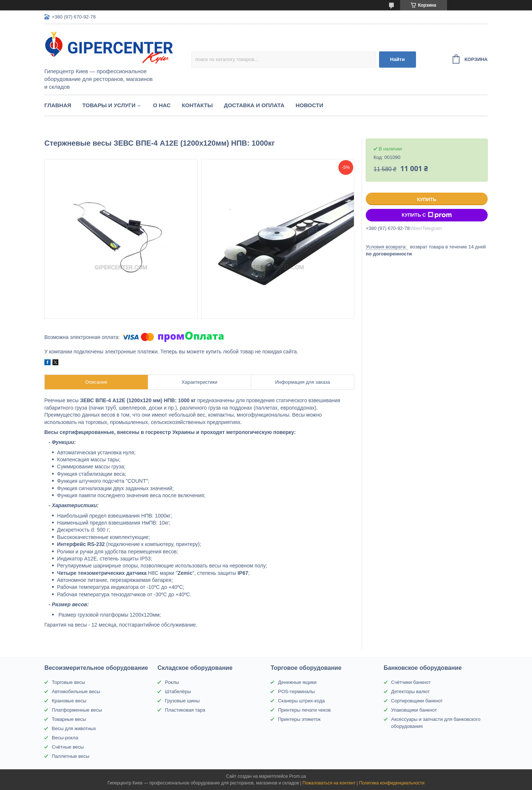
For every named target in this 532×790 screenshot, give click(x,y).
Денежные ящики (297, 682)
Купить (427, 199)
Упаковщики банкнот (414, 710)
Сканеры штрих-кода (301, 701)
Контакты (197, 105)
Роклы (172, 682)
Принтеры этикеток (299, 719)
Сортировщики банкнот (417, 701)
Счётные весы (68, 747)
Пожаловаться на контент (329, 783)
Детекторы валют (411, 691)
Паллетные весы (71, 756)
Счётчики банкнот (411, 682)
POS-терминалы (296, 691)
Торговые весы (68, 682)
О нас (162, 105)
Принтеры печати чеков (304, 710)
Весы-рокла (65, 738)
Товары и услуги (109, 105)
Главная (58, 105)
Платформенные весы (77, 710)
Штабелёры (178, 691)
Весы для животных (74, 728)
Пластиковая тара (185, 710)
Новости (309, 105)
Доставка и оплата (254, 105)
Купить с (427, 215)
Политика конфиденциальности (392, 783)
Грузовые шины (182, 701)
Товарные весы (69, 719)
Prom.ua (298, 776)
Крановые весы (69, 701)
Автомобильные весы (76, 691)
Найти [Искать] (398, 59)
